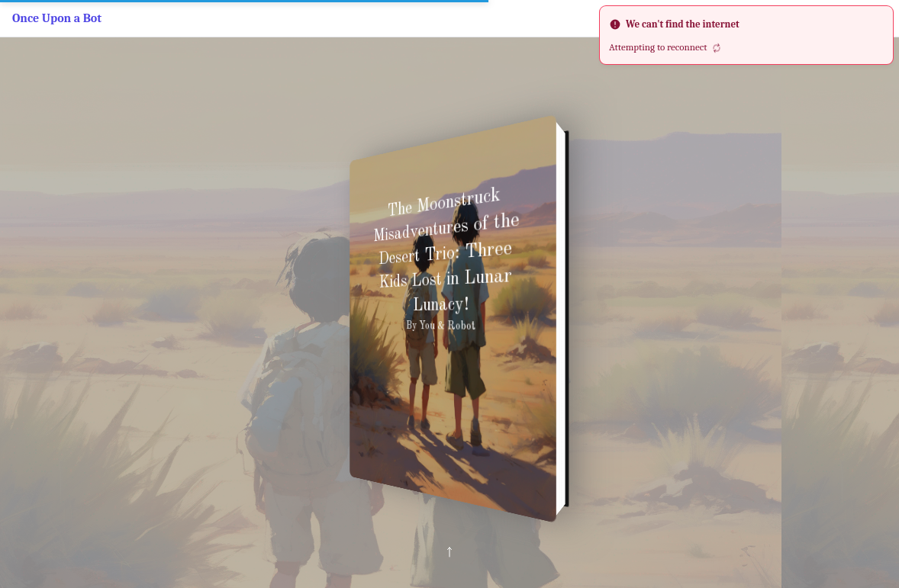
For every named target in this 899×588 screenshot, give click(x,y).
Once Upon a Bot (57, 18)
